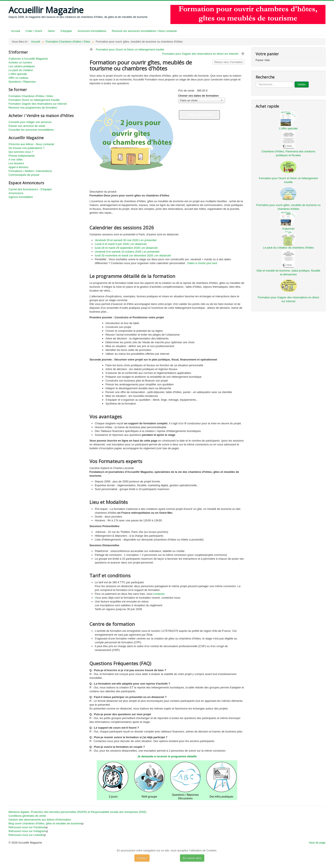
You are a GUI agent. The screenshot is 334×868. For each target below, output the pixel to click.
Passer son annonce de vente (27, 126)
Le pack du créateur (21, 70)
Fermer (142, 858)
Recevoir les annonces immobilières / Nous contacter (144, 31)
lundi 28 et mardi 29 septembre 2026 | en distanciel (126, 248)
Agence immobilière (21, 197)
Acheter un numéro (20, 62)
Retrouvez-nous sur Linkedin (27, 835)
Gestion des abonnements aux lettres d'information (40, 820)
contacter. (159, 594)
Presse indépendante (22, 156)
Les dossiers (16, 163)
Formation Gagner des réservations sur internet (38, 104)
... (256, 82)
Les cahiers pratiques (22, 66)
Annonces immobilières (92, 31)
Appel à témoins (18, 167)
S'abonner (288, 229)
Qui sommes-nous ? (21, 152)
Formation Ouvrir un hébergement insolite (34, 100)
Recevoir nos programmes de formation (33, 108)
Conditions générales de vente (27, 816)
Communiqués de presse (24, 175)
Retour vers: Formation (228, 62)
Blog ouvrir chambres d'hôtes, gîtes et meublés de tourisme (46, 823)
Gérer (51, 31)
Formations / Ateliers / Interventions (30, 171)
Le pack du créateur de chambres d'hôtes (288, 248)
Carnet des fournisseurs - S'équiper (30, 189)
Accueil (16, 31)
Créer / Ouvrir (34, 31)
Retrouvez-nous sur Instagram (28, 831)
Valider (302, 84)
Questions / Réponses (22, 82)
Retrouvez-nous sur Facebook (28, 827)
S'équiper (66, 31)
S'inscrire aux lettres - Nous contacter (32, 144)
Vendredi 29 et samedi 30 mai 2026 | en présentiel (126, 240)
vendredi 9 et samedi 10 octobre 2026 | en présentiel (127, 252)
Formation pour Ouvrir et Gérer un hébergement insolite (130, 49)
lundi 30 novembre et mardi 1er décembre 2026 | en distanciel (133, 255)
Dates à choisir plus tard (202, 263)
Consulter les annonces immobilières (31, 130)
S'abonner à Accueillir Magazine (28, 59)
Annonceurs (16, 193)
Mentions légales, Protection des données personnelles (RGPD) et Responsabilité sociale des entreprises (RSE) (77, 812)
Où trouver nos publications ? (27, 148)
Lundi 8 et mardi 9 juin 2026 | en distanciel (121, 244)
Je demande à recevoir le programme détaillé (167, 756)
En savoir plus (192, 858)
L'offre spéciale (18, 74)
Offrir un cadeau (18, 78)
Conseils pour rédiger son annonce (30, 122)
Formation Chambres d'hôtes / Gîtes (31, 96)
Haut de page (317, 843)
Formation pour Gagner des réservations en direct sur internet (200, 54)
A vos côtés (16, 159)
